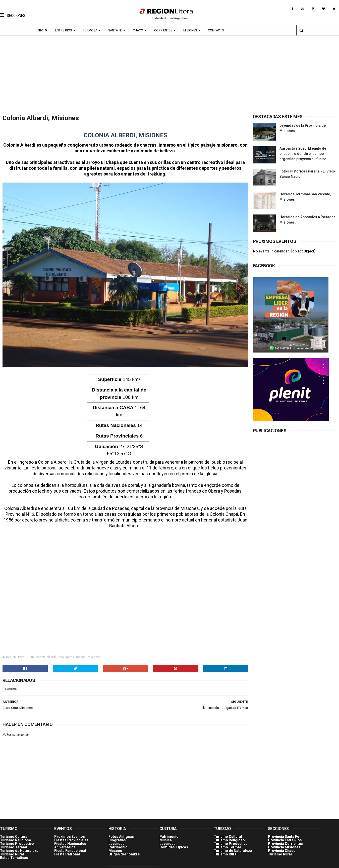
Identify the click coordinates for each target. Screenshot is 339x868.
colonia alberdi (46, 655)
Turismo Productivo (17, 841)
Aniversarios (65, 844)
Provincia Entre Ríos (285, 837)
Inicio (43, 30)
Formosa (91, 30)
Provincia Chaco (282, 848)
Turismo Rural (12, 851)
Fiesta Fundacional (70, 848)
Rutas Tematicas (14, 855)
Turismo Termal (14, 844)
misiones (94, 655)
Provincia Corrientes (285, 841)
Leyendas (117, 841)
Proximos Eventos (70, 834)
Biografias (117, 837)
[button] (13, 11)
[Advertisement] (169, 73)
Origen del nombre (124, 851)
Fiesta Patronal (67, 851)
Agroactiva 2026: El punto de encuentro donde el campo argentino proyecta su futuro (303, 154)
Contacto (217, 30)
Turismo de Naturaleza (19, 848)
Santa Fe (116, 30)
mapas (81, 655)
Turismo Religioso (16, 837)
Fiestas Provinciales (71, 837)
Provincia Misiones (284, 844)
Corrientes (164, 30)
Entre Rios (65, 30)
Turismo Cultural (14, 834)
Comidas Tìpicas (174, 844)
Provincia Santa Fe (284, 834)
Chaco (139, 30)
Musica (166, 837)
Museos (115, 848)
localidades (66, 655)
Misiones (191, 30)
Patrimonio (118, 844)
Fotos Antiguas (121, 834)
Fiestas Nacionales (70, 841)
